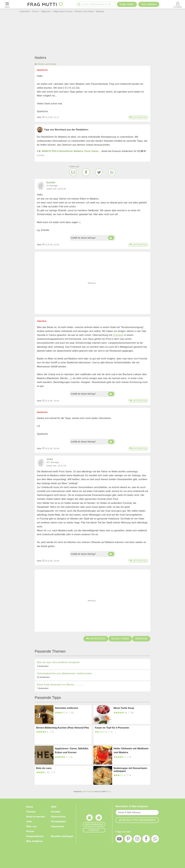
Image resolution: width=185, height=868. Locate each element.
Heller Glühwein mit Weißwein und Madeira (131, 750)
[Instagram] (137, 840)
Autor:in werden (36, 817)
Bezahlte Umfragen (62, 836)
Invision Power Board (89, 792)
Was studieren (35, 841)
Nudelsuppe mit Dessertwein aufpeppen (130, 770)
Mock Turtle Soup (124, 708)
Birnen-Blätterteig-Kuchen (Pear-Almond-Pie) (63, 728)
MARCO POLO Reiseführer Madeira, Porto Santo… (71, 151)
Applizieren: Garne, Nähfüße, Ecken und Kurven (72, 750)
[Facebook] (86, 172)
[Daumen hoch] (111, 238)
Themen (31, 812)
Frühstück (118, 335)
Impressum (58, 826)
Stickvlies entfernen (67, 708)
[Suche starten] (79, 4)
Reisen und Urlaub (47, 64)
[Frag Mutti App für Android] (99, 818)
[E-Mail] (73, 172)
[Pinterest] (128, 840)
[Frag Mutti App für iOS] (89, 818)
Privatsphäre (58, 822)
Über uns (32, 826)
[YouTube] (119, 840)
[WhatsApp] (112, 172)
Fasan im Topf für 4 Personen (112, 728)
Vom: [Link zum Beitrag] (39, 117)
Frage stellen (127, 4)
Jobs (29, 822)
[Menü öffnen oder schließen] (7, 4)
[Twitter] (99, 172)
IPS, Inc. (109, 792)
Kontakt (56, 812)
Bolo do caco (44, 768)
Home (30, 807)
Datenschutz (58, 817)
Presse (30, 831)
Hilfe (54, 807)
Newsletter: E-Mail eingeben (132, 806)
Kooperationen (35, 836)
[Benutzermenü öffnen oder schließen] (178, 4)
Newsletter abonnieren (137, 820)
